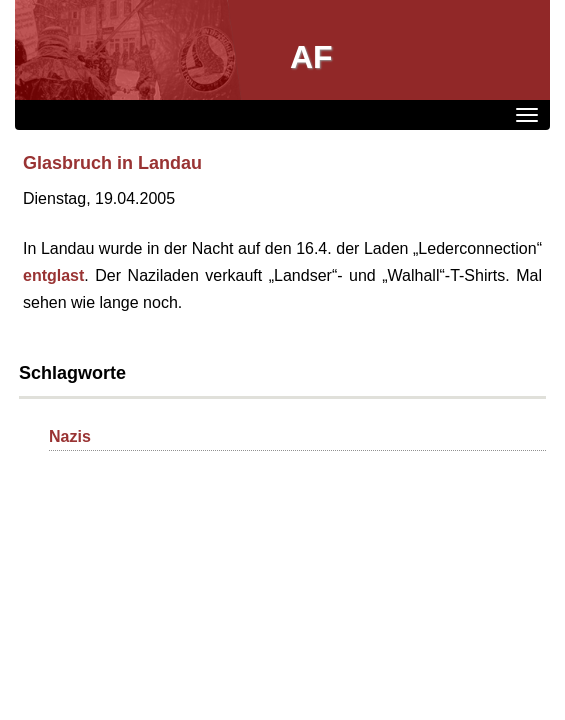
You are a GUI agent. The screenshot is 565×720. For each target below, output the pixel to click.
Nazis (70, 436)
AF (311, 57)
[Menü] (527, 115)
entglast (53, 275)
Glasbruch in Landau (112, 163)
